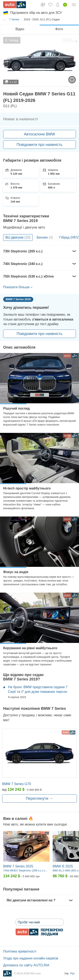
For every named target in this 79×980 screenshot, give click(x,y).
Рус (72, 973)
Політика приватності (20, 951)
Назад (12, 40)
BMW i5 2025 (63, 866)
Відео (20, 29)
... (4, 19)
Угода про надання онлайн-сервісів (31, 958)
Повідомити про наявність (39, 145)
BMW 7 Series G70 (17, 784)
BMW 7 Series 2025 (18, 866)
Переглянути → (40, 798)
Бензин (45, 237)
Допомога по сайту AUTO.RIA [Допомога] (26, 965)
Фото (59, 29)
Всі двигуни (18, 237)
